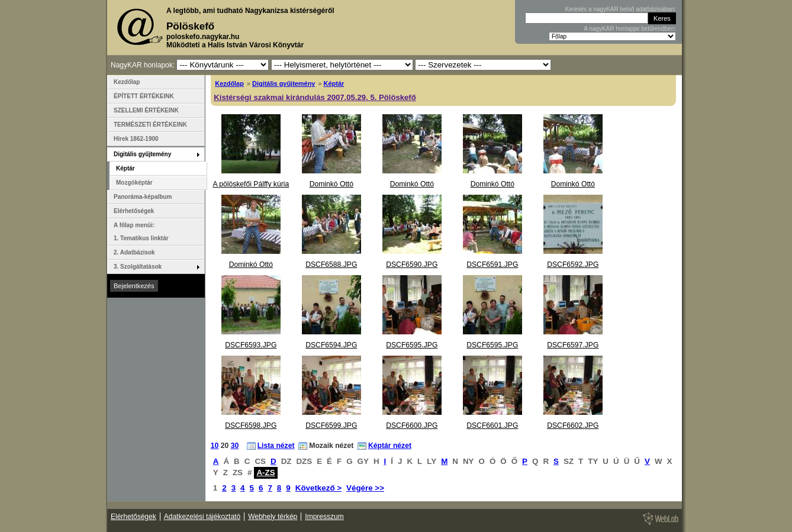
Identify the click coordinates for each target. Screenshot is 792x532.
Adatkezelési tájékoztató (202, 517)
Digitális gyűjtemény (284, 83)
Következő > (318, 488)
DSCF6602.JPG (573, 425)
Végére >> (365, 488)
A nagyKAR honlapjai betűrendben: (630, 29)
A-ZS (265, 473)
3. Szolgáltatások (138, 267)
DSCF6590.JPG (412, 265)
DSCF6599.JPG (331, 425)
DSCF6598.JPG (251, 425)
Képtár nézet (390, 446)
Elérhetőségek (134, 211)
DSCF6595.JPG (412, 345)
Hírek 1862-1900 (136, 139)
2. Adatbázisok (134, 252)
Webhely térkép (273, 517)
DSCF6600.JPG (412, 425)
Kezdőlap (229, 83)
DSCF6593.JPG (251, 345)
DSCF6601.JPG (492, 425)
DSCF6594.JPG (331, 345)
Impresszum (324, 517)
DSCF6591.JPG (492, 265)
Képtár (334, 83)
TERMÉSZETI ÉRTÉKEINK (150, 125)
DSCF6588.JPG (331, 265)
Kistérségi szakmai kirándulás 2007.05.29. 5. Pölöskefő (315, 97)
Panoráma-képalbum (143, 197)
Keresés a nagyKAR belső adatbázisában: (621, 9)
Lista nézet (276, 446)
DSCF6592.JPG (573, 265)
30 (235, 446)
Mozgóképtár (134, 183)
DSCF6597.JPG (573, 345)
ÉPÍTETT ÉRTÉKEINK (144, 96)
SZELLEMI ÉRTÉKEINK (146, 110)
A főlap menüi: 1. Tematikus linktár (141, 232)
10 (215, 446)
